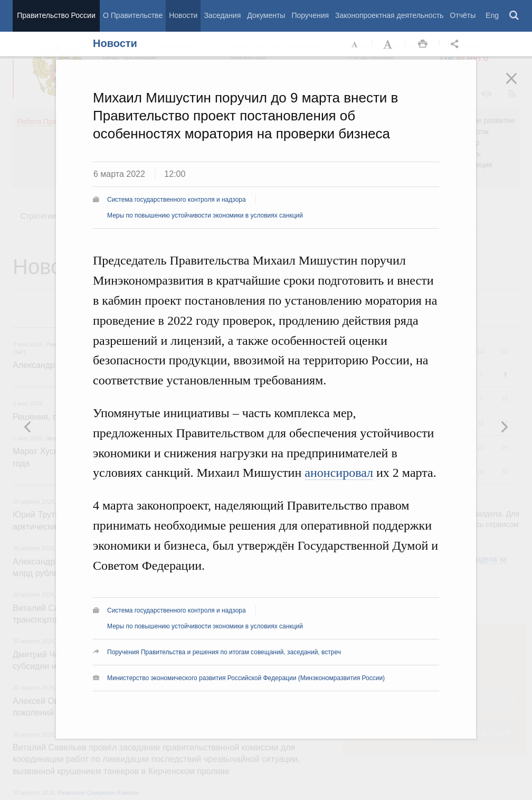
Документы (266, 15)
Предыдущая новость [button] (504, 427)
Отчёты (463, 15)
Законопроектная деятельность (389, 15)
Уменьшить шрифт (355, 44)
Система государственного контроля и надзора (177, 200)
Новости (183, 15)
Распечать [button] (423, 44)
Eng (492, 15)
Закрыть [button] (519, 86)
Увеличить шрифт (389, 44)
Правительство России (56, 15)
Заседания (222, 15)
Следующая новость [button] (28, 427)
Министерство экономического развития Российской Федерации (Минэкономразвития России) (246, 678)
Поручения (310, 15)
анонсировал (339, 473)
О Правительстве (133, 15)
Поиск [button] (515, 16)
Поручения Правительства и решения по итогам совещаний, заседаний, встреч (224, 652)
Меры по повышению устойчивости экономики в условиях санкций (205, 215)
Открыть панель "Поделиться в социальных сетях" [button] (457, 44)
